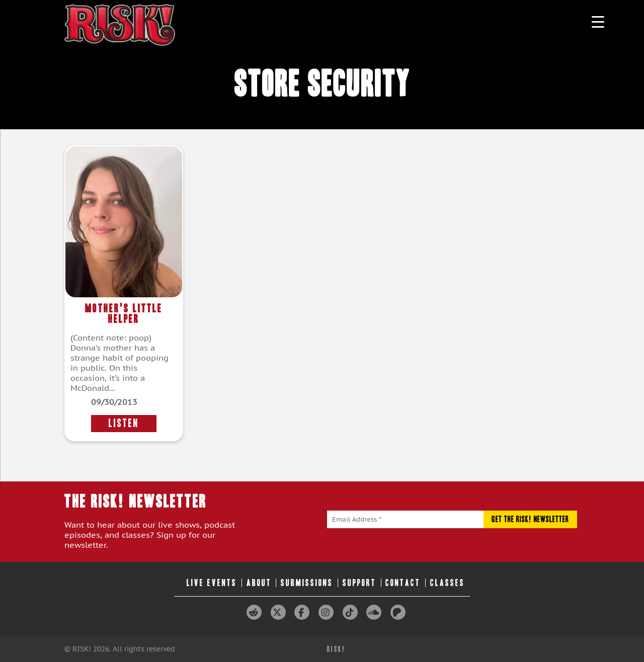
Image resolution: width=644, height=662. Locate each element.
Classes (448, 583)
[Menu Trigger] (598, 21)
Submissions (307, 583)
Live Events (212, 583)
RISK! (336, 649)
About (259, 583)
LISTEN (124, 423)
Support (359, 583)
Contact (403, 583)
